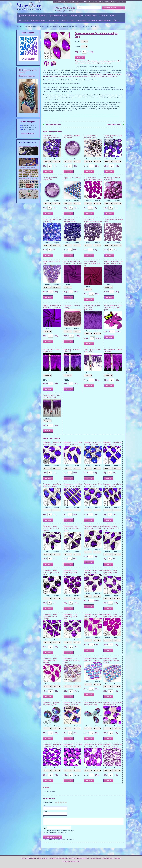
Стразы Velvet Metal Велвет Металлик (91, 137)
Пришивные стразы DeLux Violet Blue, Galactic (52, 485)
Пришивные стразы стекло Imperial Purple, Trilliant (93, 527)
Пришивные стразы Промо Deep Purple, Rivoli (71, 572)
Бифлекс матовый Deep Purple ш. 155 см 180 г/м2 (73, 262)
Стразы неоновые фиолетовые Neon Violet (93, 178)
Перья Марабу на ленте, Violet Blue (72, 351)
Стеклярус (64, 20)
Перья (72, 20)
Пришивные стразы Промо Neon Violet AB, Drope (72, 661)
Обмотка (116, 20)
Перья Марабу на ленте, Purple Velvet (52, 351)
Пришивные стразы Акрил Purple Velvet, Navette (52, 745)
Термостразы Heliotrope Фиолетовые (113, 137)
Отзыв (45, 817)
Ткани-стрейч (104, 16)
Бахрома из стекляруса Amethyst (72, 306)
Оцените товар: (48, 802)
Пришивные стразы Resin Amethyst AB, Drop (93, 704)
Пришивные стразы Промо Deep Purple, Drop (93, 571)
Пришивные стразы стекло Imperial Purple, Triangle (72, 528)
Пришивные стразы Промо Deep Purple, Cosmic (71, 616)
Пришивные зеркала (38, 20)
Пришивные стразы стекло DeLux (50, 26)
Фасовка (77, 47)
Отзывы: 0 (47, 787)
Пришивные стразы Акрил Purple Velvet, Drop (73, 745)
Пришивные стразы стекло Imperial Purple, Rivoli (51, 572)
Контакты (122, 2)
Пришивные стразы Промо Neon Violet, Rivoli (112, 615)
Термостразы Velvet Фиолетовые (50, 178)
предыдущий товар (52, 124)
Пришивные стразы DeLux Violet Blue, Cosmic (112, 443)
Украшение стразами (90, 2)
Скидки (65, 2)
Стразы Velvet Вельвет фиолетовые (72, 137)
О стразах (58, 2)
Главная (19, 26)
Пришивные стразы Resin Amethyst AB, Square (72, 704)
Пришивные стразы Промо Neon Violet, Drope (93, 615)
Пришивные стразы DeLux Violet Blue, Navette (73, 443)
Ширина (77, 329)
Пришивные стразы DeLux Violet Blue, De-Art (112, 485)
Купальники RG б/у (76, 2)
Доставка (114, 2)
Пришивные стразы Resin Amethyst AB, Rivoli (52, 704)
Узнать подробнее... (28, 133)
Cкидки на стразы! (28, 122)
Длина (68, 284)
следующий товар (115, 124)
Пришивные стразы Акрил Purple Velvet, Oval (93, 745)
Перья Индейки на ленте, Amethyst (113, 351)
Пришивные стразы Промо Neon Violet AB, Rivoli (93, 659)
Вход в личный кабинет (29, 860)
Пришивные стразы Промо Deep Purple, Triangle (50, 616)
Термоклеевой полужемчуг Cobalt (70, 220)
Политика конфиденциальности (79, 860)
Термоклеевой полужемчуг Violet (114, 220)
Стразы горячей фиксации (58, 16)
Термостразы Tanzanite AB (72, 178)
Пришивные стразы (76, 16)
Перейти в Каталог (27, 76)
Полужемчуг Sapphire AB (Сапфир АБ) (52, 220)
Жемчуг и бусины (91, 16)
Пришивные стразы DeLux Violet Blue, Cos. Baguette (73, 485)
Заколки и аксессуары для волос (100, 20)
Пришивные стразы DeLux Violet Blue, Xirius (93, 485)
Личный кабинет (104, 2)
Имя (45, 806)
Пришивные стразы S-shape (28, 179)
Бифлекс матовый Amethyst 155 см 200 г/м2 (92, 263)
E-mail (45, 811)
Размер (77, 41)
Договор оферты (96, 860)
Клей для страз (23, 20)
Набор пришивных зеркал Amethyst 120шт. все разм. (113, 308)
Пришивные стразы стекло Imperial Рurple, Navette (51, 528)
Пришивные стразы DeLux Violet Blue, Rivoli (52, 443)
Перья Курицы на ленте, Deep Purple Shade (52, 396)
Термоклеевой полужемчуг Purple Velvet (93, 220)
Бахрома (113, 16)
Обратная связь (42, 860)
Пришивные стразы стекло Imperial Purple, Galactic (112, 528)
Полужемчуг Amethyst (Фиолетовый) (112, 178)
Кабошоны (43, 16)
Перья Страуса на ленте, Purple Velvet (93, 351)
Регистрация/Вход (108, 860)
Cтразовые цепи (53, 20)
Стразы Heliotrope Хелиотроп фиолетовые (52, 137)
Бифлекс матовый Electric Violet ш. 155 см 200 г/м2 (52, 306)
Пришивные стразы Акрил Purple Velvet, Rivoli (112, 704)
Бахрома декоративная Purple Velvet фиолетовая (92, 308)
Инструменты (81, 20)
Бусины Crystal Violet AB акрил (52, 262)
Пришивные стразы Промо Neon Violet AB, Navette (111, 661)
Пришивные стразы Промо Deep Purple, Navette (110, 572)
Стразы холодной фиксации (27, 16)
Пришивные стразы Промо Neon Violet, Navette (50, 661)
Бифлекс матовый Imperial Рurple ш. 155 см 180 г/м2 (114, 262)
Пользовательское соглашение (58, 860)
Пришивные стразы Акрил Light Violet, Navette (112, 745)
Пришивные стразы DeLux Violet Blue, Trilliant (93, 443)
